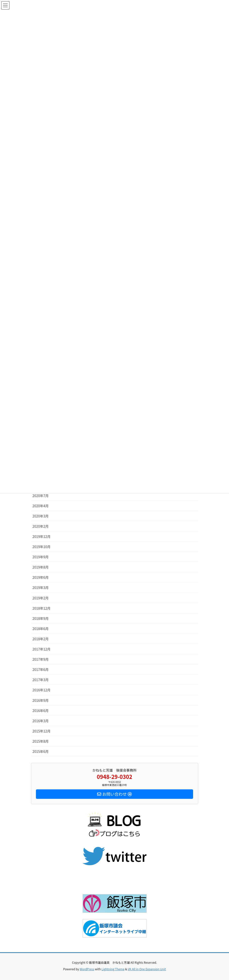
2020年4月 (41, 506)
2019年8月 (41, 567)
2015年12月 (42, 731)
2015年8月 (41, 741)
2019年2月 (41, 598)
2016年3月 (41, 721)
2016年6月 (41, 711)
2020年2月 (41, 526)
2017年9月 (41, 659)
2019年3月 (41, 588)
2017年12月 (42, 649)
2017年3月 (41, 680)
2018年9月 (41, 618)
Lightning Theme (113, 969)
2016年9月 (41, 700)
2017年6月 (41, 669)
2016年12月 (42, 690)
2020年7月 (41, 496)
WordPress (87, 969)
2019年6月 (41, 577)
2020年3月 (41, 516)
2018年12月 (42, 608)
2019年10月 (42, 547)
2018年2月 (41, 639)
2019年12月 (42, 536)
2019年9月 (41, 557)
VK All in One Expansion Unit (147, 969)
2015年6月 (41, 751)
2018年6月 (41, 629)
